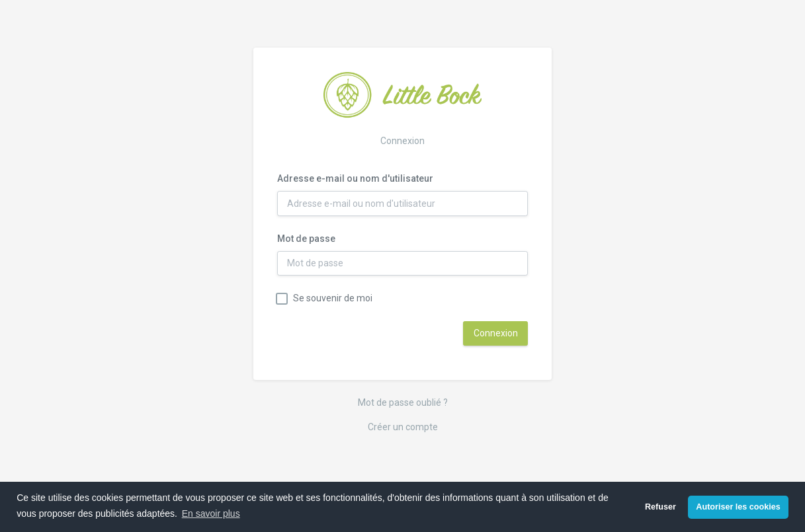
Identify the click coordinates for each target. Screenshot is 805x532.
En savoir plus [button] (211, 513)
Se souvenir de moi (333, 298)
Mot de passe (306, 239)
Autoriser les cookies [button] (738, 507)
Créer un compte (403, 427)
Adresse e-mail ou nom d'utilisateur (355, 178)
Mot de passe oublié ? (403, 402)
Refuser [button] (660, 507)
